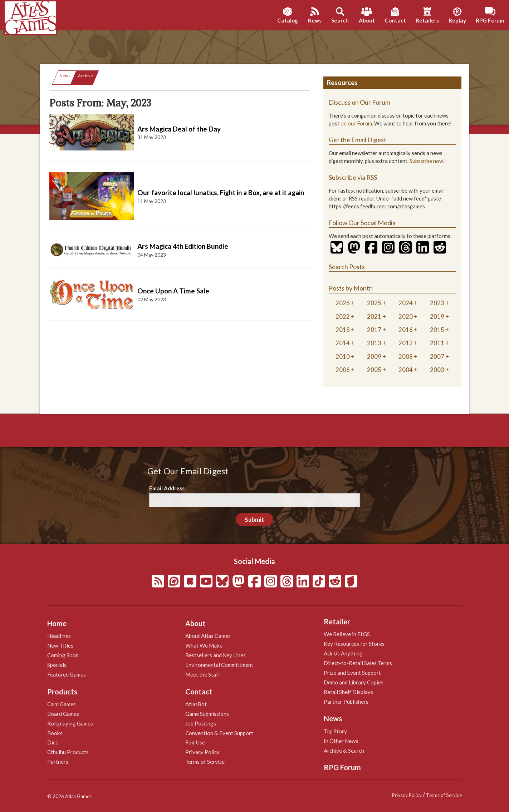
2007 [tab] (437, 357)
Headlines (59, 636)
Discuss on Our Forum (359, 102)
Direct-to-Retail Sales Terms (358, 663)
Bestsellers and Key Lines (216, 655)
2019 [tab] (437, 316)
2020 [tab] (406, 316)
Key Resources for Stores (354, 644)
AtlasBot (196, 704)
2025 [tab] (374, 303)
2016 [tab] (406, 330)
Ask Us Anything (343, 653)
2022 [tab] (343, 316)
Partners (58, 762)
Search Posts (347, 267)
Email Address (167, 488)
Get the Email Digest (358, 140)
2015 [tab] (437, 330)
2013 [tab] (374, 343)
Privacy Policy (202, 752)
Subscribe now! (427, 161)
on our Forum (356, 123)
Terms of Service (205, 762)
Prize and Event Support (352, 673)
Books (55, 733)
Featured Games (67, 674)
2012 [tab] (406, 343)
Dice (53, 742)
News (65, 76)
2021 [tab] (374, 316)
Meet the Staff (203, 674)
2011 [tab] (437, 343)
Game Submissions (207, 714)
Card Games (62, 704)
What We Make (204, 645)
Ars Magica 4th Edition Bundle (183, 246)
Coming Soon (63, 655)
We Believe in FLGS (347, 634)
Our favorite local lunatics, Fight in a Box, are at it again (221, 192)
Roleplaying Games (70, 723)
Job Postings (201, 723)
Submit (254, 519)
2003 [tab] (437, 370)
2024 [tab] (406, 303)
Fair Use (195, 742)
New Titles (60, 645)
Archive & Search (344, 751)
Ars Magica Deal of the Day (179, 129)
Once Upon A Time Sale (173, 291)
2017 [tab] (374, 330)
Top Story (335, 731)
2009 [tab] (374, 357)
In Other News (341, 741)
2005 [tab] (374, 370)
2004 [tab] (406, 370)
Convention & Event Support (219, 733)
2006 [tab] (343, 370)
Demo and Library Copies (354, 682)
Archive (85, 76)
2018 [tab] (343, 330)
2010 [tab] (343, 357)
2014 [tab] (343, 343)
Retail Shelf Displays (348, 692)
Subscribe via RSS (353, 177)
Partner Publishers (346, 702)
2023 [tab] (437, 303)
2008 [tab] (406, 357)
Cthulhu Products (68, 752)
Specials (57, 665)
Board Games (63, 714)
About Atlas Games (208, 636)
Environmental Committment (219, 665)
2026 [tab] (343, 303)
